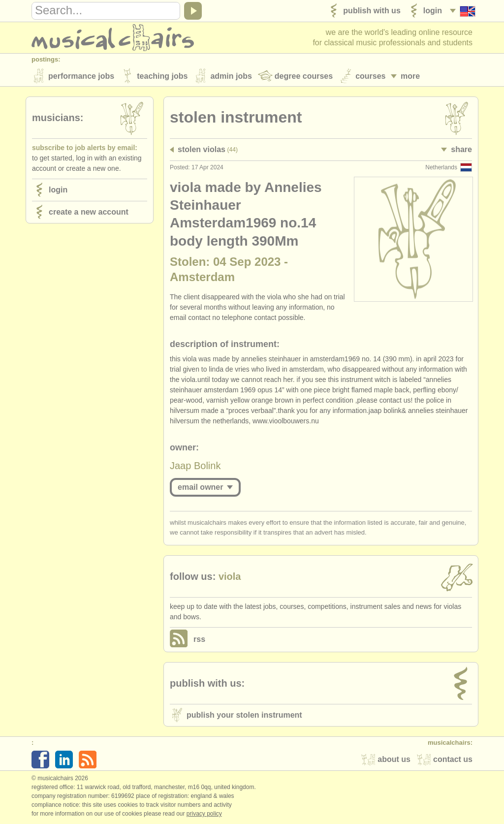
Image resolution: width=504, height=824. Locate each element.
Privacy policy (204, 814)
